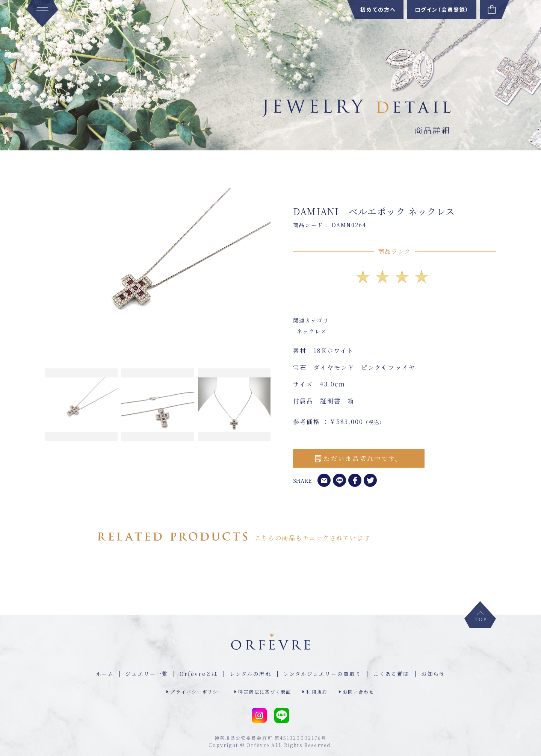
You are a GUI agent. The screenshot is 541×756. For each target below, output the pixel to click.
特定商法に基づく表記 (265, 692)
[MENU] (42, 14)
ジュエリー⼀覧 (147, 674)
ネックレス (312, 331)
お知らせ (433, 674)
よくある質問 (391, 674)
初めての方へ (378, 9)
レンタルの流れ (251, 674)
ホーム (105, 674)
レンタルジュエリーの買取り (322, 674)
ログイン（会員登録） (442, 9)
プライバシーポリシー (197, 692)
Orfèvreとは (199, 674)
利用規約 (317, 692)
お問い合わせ (359, 692)
